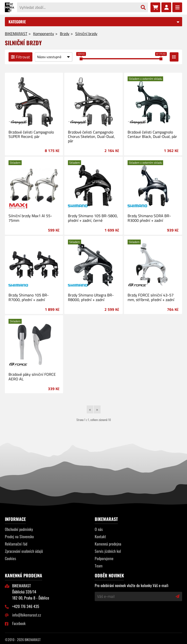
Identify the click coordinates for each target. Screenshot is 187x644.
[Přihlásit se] (166, 7)
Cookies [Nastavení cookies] (10, 558)
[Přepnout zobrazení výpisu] (174, 57)
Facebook (19, 623)
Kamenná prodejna (108, 544)
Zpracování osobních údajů (24, 551)
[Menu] (177, 7)
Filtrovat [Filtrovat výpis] (20, 57)
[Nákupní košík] (155, 7)
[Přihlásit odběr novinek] (178, 596)
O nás (99, 529)
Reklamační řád (16, 544)
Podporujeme (104, 558)
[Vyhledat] (143, 7)
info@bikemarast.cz (27, 615)
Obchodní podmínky (19, 529)
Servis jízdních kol (108, 551)
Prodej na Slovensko (19, 537)
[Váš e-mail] (135, 596)
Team (99, 566)
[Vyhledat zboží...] (78, 7)
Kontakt (100, 537)
